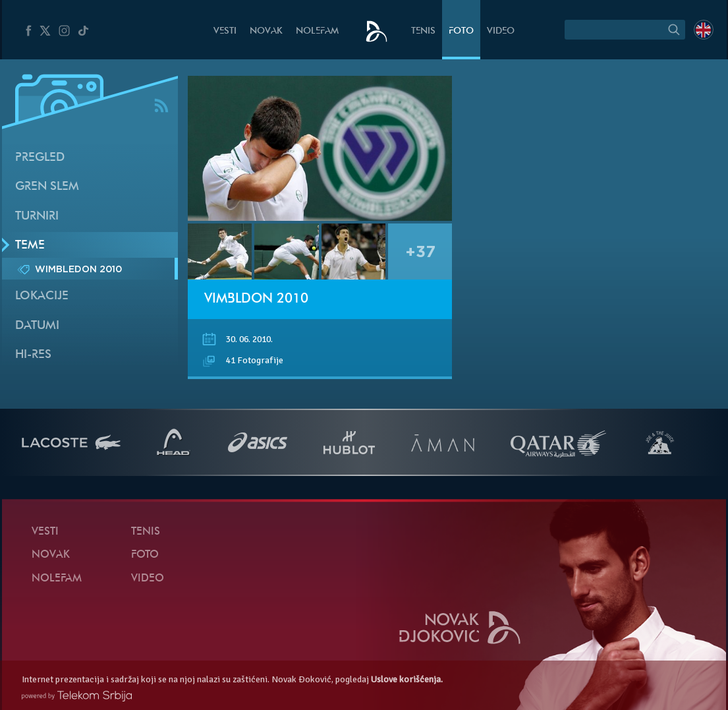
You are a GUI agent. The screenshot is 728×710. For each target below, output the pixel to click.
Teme (30, 246)
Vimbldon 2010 (256, 299)
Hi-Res (33, 355)
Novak (266, 31)
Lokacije (42, 296)
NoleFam (317, 31)
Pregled (40, 158)
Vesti (225, 31)
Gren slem (47, 187)
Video (501, 31)
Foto (461, 31)
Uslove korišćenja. (407, 679)
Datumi (37, 326)
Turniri (37, 217)
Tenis (423, 31)
